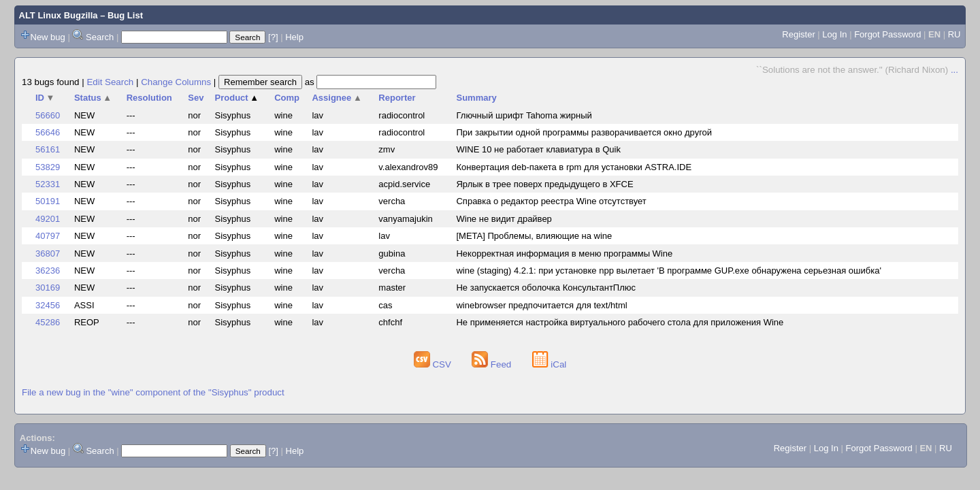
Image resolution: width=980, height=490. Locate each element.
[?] (273, 37)
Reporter (397, 98)
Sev (196, 98)
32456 (48, 305)
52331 (48, 184)
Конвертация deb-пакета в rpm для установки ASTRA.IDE (574, 167)
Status (93, 98)
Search (100, 37)
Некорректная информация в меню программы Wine (564, 254)
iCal (550, 364)
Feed (493, 364)
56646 (48, 132)
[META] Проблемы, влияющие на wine (534, 236)
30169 (48, 288)
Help (294, 37)
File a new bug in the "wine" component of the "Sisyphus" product (153, 392)
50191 (48, 201)
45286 (48, 322)
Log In (834, 34)
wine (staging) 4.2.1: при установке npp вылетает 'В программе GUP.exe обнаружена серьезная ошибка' (668, 271)
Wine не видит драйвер (504, 219)
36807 (48, 254)
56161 (48, 149)
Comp (287, 98)
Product (237, 98)
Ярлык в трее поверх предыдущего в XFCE (544, 184)
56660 (48, 115)
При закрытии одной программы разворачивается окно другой (584, 132)
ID (45, 98)
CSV (434, 364)
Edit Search (110, 82)
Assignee (337, 98)
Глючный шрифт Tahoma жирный (524, 115)
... (954, 70)
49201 (48, 219)
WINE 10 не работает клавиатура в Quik (538, 149)
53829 (48, 167)
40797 (48, 236)
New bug (48, 37)
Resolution (149, 98)
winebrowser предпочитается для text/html (541, 305)
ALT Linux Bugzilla (59, 15)
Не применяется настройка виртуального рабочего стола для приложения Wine (620, 322)
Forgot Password (887, 34)
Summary (476, 98)
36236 (48, 271)
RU (954, 34)
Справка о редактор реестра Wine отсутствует (551, 201)
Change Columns (176, 82)
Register (798, 34)
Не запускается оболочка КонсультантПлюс (546, 288)
